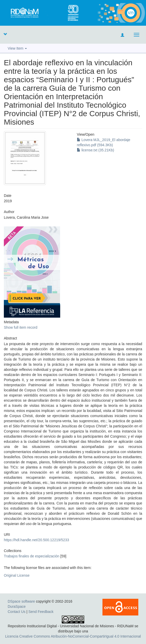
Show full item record (21, 327)
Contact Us (17, 612)
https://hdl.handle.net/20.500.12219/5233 (36, 540)
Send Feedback (41, 612)
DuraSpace (17, 606)
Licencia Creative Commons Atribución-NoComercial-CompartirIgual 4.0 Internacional (73, 636)
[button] (5, 34)
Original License (17, 575)
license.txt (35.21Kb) (96, 150)
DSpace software (21, 601)
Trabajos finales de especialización (32, 556)
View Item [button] (17, 48)
